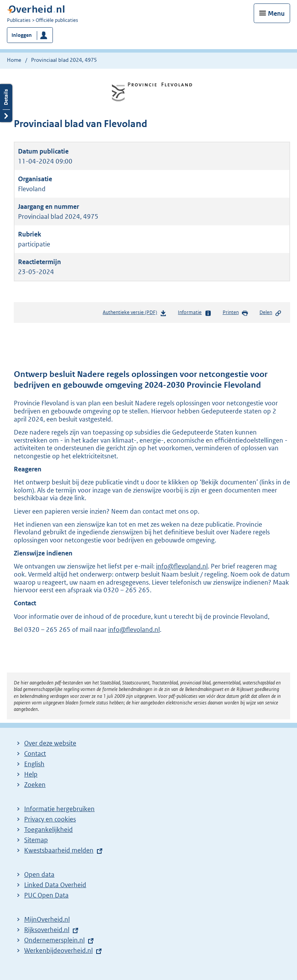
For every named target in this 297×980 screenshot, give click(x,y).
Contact (35, 754)
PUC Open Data (46, 895)
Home (14, 60)
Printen (235, 313)
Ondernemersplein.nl (54, 940)
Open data (39, 874)
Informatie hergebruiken (59, 809)
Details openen (6, 103)
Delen (271, 313)
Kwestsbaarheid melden (59, 850)
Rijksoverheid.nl (47, 930)
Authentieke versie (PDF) (135, 314)
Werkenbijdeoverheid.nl (58, 950)
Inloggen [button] (22, 35)
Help (31, 774)
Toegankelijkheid (48, 830)
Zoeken (35, 785)
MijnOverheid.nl (47, 919)
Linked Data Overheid (55, 885)
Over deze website (50, 743)
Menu (276, 13)
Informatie (194, 313)
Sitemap (36, 840)
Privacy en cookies (50, 819)
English (34, 764)
